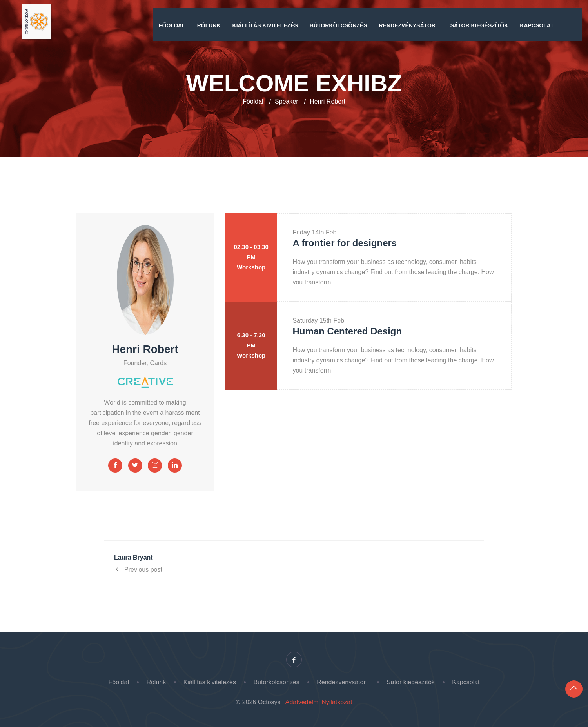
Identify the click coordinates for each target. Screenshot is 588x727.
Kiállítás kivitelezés (265, 25)
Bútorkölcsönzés (338, 25)
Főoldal (172, 25)
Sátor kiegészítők (479, 25)
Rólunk (209, 25)
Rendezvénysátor (409, 25)
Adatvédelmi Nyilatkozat (319, 702)
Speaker (287, 101)
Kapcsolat (537, 25)
